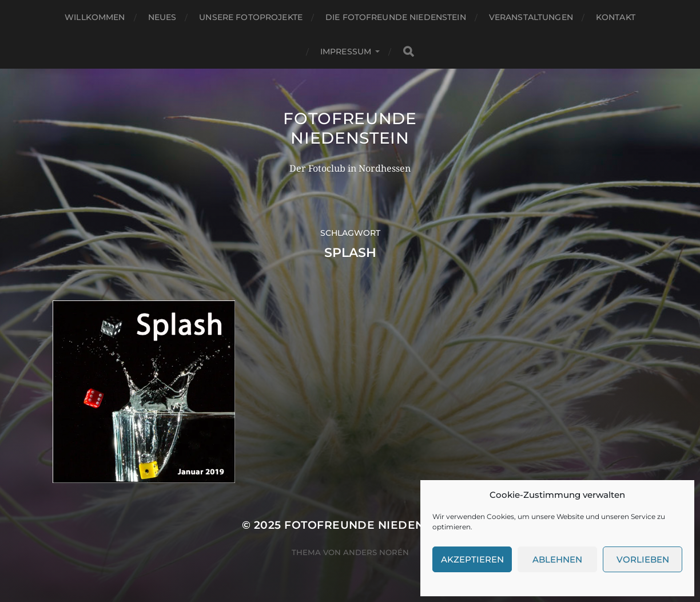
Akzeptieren (472, 559)
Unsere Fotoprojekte (251, 17)
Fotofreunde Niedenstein (350, 128)
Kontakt (616, 17)
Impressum (346, 52)
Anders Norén (376, 552)
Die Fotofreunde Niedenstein (396, 17)
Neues (162, 17)
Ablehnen (557, 559)
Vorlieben (643, 559)
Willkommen (95, 17)
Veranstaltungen (531, 17)
